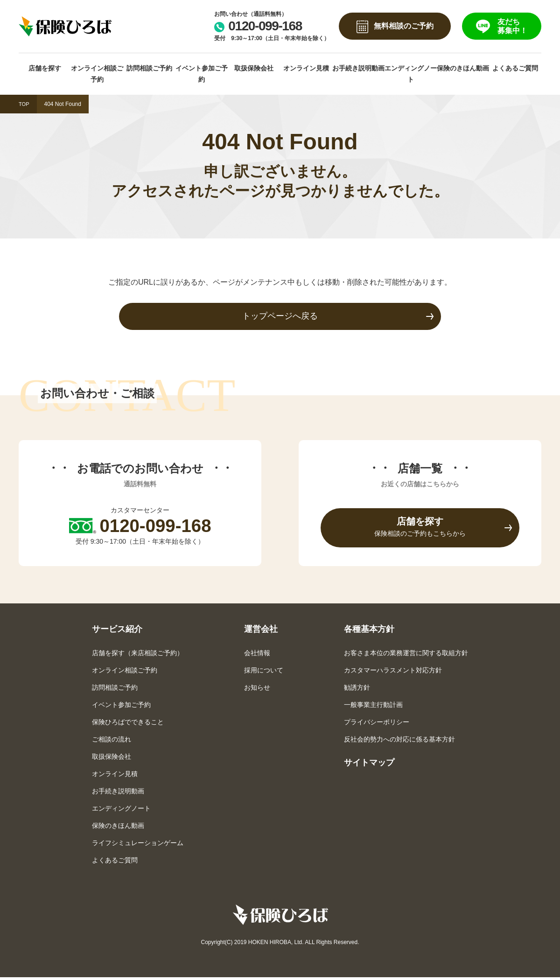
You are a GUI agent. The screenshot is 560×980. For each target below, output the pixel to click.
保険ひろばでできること (128, 724)
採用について (264, 672)
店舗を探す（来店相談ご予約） (138, 655)
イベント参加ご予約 (202, 74)
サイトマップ (369, 765)
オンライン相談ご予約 (97, 74)
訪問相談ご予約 (149, 68)
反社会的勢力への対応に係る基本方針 (399, 742)
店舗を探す (45, 68)
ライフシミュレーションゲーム (138, 845)
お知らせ (257, 690)
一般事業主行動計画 (373, 707)
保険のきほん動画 (463, 68)
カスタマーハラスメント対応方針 (393, 672)
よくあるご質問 (515, 68)
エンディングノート (411, 74)
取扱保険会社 (254, 68)
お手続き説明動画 (358, 68)
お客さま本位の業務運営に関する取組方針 (406, 655)
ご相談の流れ (112, 742)
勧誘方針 (357, 690)
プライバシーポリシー (377, 724)
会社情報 (257, 655)
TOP (24, 104)
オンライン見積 (306, 68)
